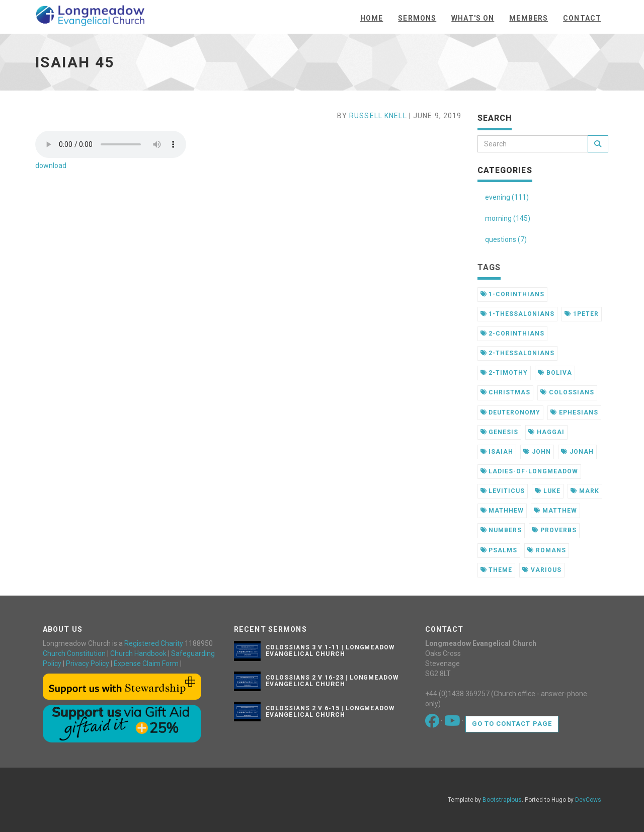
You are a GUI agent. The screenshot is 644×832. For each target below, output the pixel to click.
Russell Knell (378, 116)
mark (585, 491)
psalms (499, 550)
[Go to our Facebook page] (433, 723)
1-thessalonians (517, 314)
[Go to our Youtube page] (453, 723)
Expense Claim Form (146, 663)
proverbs (554, 530)
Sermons (417, 18)
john (537, 452)
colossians (567, 392)
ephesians (574, 412)
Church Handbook (138, 653)
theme (497, 570)
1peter (582, 314)
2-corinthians (512, 334)
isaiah (497, 452)
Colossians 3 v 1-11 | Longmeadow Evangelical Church (330, 651)
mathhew (502, 511)
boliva (555, 373)
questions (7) (506, 239)
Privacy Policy (88, 663)
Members (529, 18)
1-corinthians (512, 294)
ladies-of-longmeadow (529, 471)
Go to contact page (512, 724)
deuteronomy (511, 412)
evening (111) (507, 197)
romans (547, 550)
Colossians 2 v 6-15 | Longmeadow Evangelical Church (330, 712)
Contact (582, 18)
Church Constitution (74, 653)
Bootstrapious (502, 800)
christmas (506, 392)
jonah (577, 452)
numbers (501, 530)
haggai (546, 432)
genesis (500, 432)
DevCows (588, 800)
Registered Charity (154, 643)
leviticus (503, 491)
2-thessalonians (517, 353)
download (51, 165)
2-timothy (504, 373)
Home (372, 18)
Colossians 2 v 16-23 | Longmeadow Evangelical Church (332, 681)
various (542, 570)
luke (548, 491)
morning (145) (508, 218)
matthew (555, 511)
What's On (473, 18)
